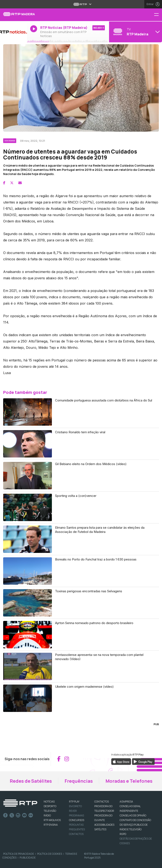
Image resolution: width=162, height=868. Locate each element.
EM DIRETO (75, 806)
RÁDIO (47, 815)
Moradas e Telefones (129, 781)
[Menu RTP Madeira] (158, 15)
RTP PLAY (74, 802)
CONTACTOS (102, 802)
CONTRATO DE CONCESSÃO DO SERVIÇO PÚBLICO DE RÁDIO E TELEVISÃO (135, 825)
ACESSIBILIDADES (104, 825)
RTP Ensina (51, 825)
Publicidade (28, 858)
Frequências (79, 781)
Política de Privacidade (19, 854)
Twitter (12, 815)
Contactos (76, 834)
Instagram (18, 815)
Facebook (5, 815)
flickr (31, 815)
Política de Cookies (50, 854)
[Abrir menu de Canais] (135, 32)
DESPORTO (50, 806)
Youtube (24, 815)
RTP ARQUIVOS (52, 820)
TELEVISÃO (50, 811)
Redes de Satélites (31, 781)
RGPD (123, 834)
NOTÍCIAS (49, 802)
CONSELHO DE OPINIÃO (133, 815)
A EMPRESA (126, 802)
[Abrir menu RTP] (81, 4)
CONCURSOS (77, 820)
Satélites (100, 829)
